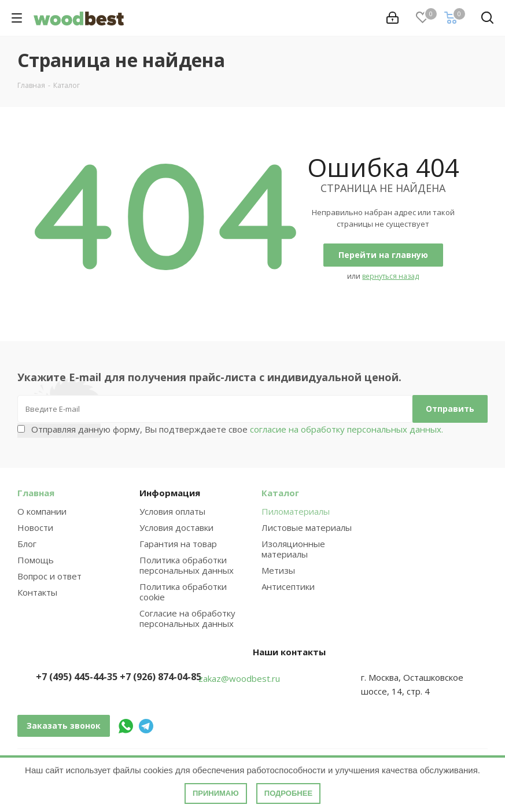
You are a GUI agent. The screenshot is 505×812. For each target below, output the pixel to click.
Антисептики (288, 586)
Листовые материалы (307, 527)
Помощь (36, 560)
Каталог (280, 493)
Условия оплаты (172, 511)
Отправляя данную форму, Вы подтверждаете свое (237, 429)
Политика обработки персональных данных (187, 565)
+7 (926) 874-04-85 (161, 677)
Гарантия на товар (178, 544)
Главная (36, 493)
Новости (35, 527)
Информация (170, 493)
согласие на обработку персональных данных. (345, 429)
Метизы (278, 570)
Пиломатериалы (296, 511)
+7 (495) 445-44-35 (77, 677)
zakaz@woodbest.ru (239, 678)
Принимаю (216, 793)
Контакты (37, 592)
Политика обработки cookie (183, 592)
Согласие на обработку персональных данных (187, 618)
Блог (27, 544)
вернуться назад (390, 276)
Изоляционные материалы (293, 549)
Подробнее (288, 793)
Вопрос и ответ (49, 576)
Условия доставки (176, 527)
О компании (42, 511)
